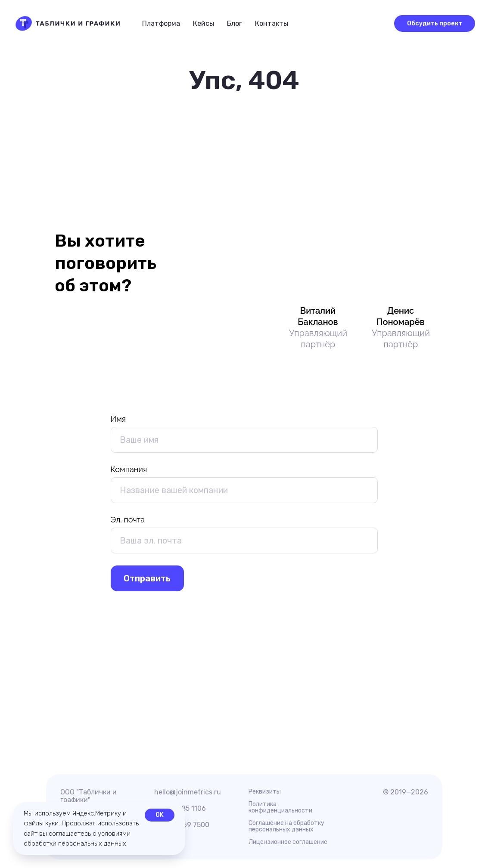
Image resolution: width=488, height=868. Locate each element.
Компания (129, 469)
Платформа (161, 23)
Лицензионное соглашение (288, 842)
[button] (377, 23)
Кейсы (204, 23)
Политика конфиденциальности (280, 807)
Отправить (147, 578)
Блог (235, 23)
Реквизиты (265, 792)
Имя (118, 419)
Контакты (272, 23)
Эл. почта (128, 520)
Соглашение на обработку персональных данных (286, 826)
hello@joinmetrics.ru (188, 792)
